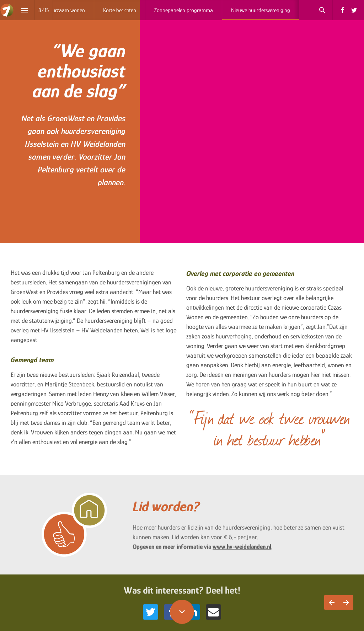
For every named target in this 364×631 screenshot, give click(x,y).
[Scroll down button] (182, 612)
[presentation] (182, 122)
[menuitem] (66, 10)
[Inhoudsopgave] (24, 10)
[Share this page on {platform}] (151, 612)
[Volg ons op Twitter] (354, 10)
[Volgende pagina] (346, 602)
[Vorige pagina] (331, 602)
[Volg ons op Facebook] (343, 10)
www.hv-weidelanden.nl (242, 550)
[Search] (322, 10)
